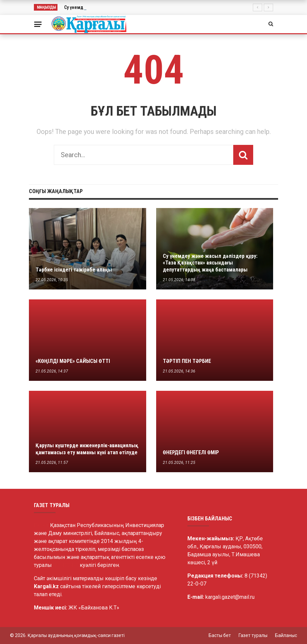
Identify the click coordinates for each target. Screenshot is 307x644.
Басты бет (220, 635)
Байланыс (286, 635)
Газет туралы (253, 635)
